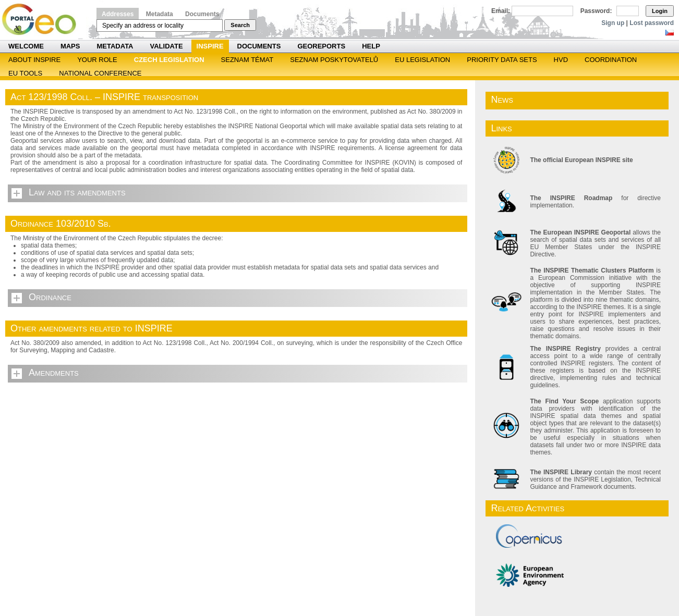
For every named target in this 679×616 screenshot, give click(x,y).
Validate (167, 46)
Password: (596, 11)
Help (371, 46)
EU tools (25, 73)
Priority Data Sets (502, 60)
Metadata (160, 14)
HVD (561, 60)
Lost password (652, 23)
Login (660, 11)
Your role (97, 60)
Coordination (611, 60)
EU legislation (422, 60)
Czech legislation (169, 60)
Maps (70, 46)
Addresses (118, 14)
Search (240, 25)
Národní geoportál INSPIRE (43, 20)
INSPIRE (210, 46)
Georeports (321, 46)
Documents (202, 14)
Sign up (613, 23)
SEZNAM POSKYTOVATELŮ (334, 60)
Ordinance (50, 297)
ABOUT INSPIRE (34, 60)
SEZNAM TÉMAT (247, 60)
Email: (501, 11)
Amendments (54, 373)
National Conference (100, 73)
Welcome (26, 46)
